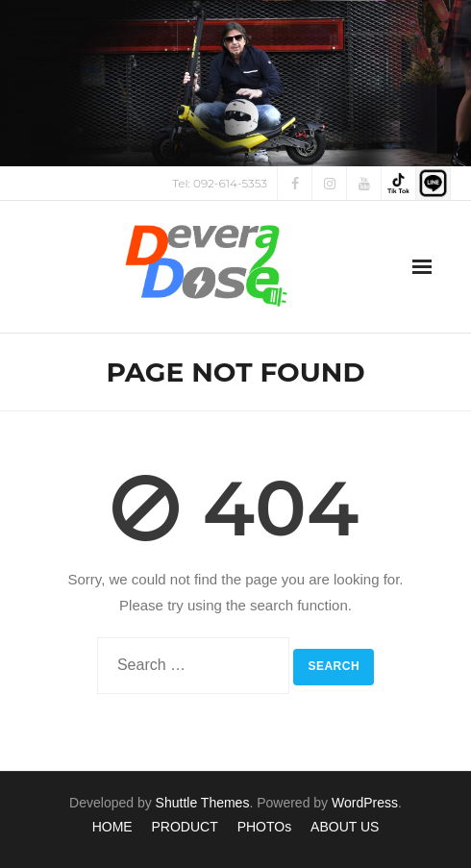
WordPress (365, 803)
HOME (112, 827)
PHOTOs (265, 827)
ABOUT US (345, 827)
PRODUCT (185, 827)
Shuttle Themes (203, 803)
